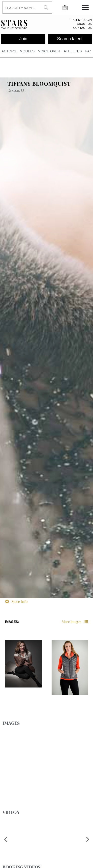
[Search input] (22, 7)
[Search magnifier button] (46, 7)
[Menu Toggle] (85, 7)
